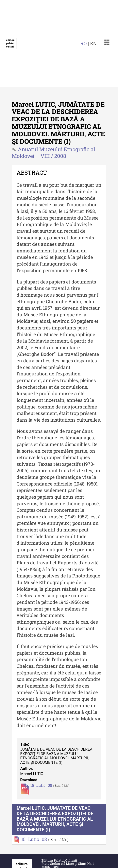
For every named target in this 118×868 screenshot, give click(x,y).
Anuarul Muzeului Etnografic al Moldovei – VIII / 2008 (53, 153)
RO (83, 43)
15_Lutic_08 (42, 785)
